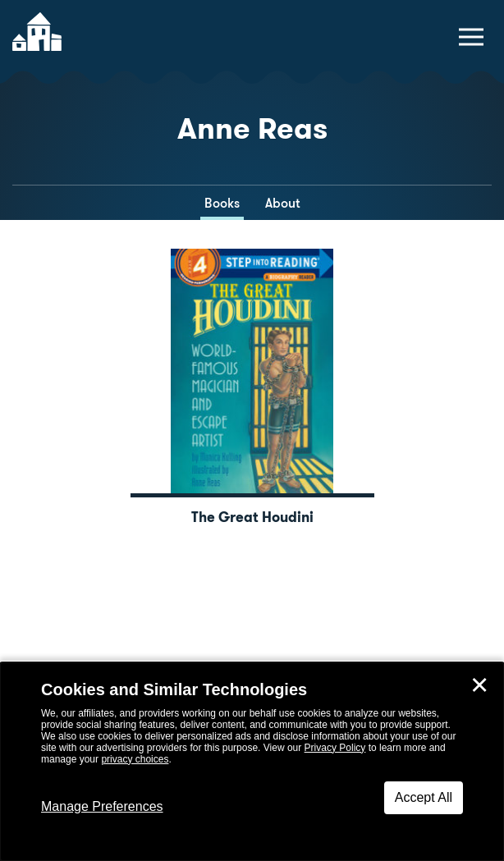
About (283, 203)
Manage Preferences (102, 806)
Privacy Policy (335, 748)
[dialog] (252, 762)
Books (222, 203)
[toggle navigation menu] (471, 37)
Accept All (424, 797)
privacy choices (135, 759)
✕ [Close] (479, 685)
